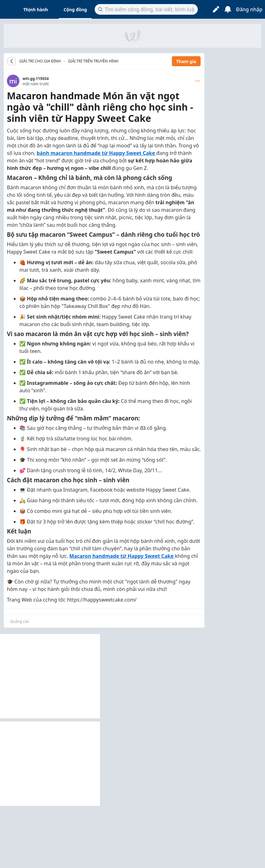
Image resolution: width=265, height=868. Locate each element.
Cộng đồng (75, 10)
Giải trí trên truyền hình (93, 61)
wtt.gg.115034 (36, 79)
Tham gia (186, 61)
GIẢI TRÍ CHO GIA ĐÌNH (40, 61)
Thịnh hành (36, 10)
